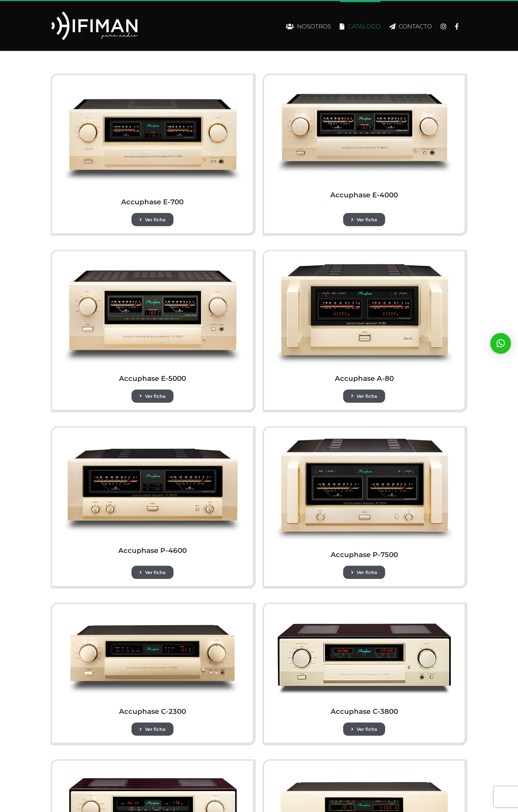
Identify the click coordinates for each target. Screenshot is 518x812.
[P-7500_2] (364, 437)
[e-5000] (152, 261)
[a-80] (364, 261)
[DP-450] (364, 770)
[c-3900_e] (152, 770)
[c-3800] (364, 613)
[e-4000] (364, 84)
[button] (501, 343)
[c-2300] (152, 613)
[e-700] (152, 84)
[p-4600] (152, 437)
